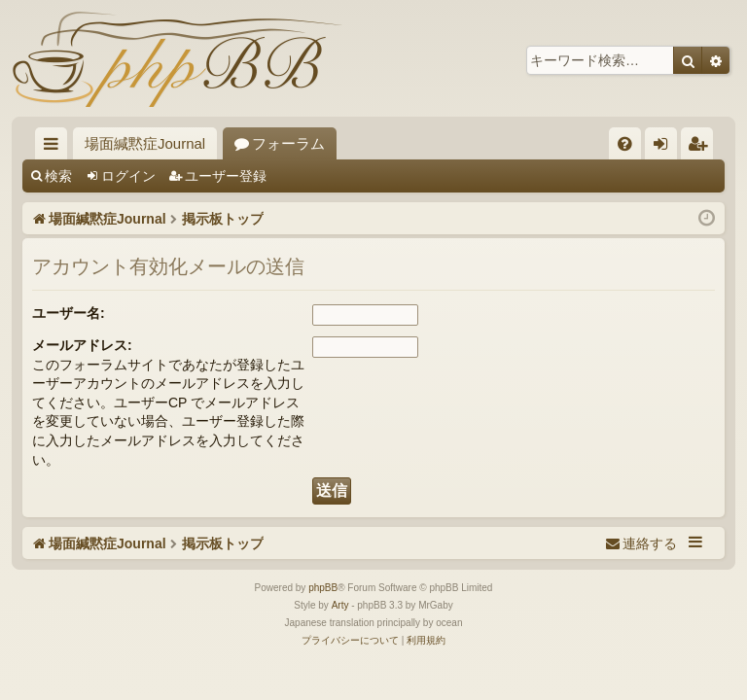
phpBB (323, 588)
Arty (340, 605)
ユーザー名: (69, 313)
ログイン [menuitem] (666, 147)
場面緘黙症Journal (145, 143)
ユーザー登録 (226, 176)
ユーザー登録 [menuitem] (702, 147)
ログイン (128, 176)
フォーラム (288, 143)
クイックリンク (55, 147)
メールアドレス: (82, 345)
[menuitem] (625, 143)
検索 (58, 176)
